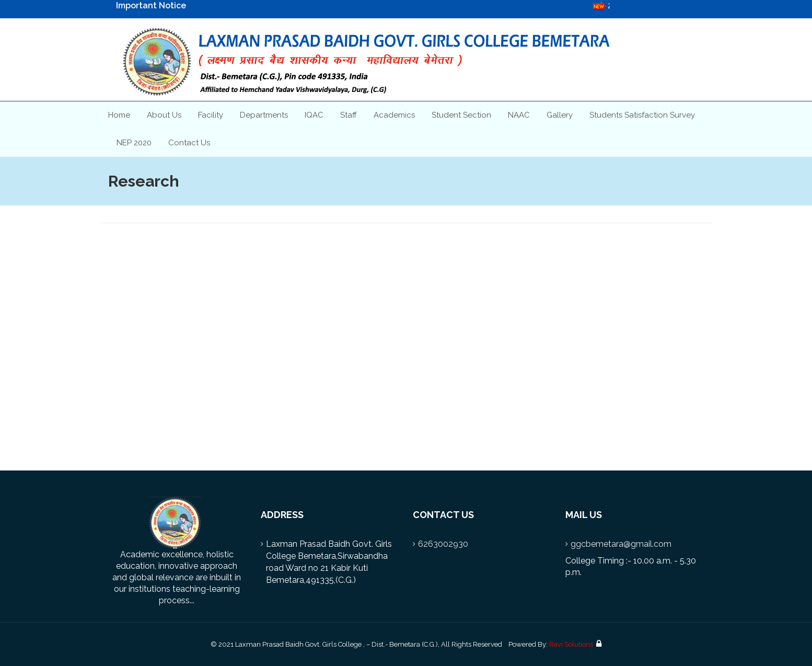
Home (119, 115)
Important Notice (151, 5)
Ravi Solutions (571, 644)
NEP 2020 (134, 143)
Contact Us (189, 143)
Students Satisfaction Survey (642, 115)
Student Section (461, 115)
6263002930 (443, 544)
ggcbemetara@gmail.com (621, 544)
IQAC (314, 115)
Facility (211, 115)
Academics (394, 115)
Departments (264, 115)
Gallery (560, 115)
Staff (349, 115)
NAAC (519, 115)
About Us (164, 115)
